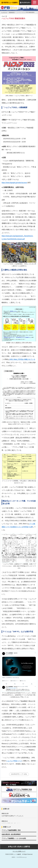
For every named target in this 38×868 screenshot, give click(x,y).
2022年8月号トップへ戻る (19, 774)
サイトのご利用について (19, 851)
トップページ (4, 12)
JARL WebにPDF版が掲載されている (22, 359)
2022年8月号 (12, 12)
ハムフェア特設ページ (14, 761)
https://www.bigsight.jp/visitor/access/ (14, 183)
